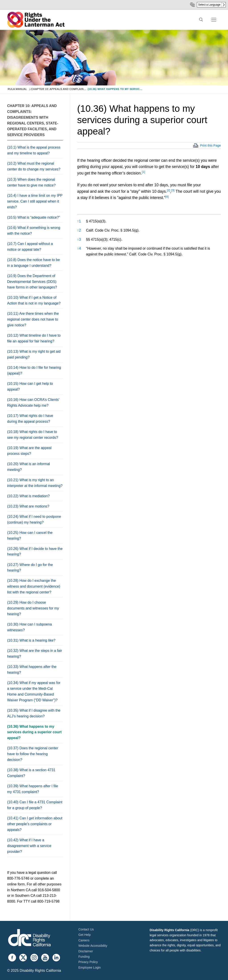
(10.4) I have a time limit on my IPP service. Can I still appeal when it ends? (35, 201)
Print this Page (210, 145)
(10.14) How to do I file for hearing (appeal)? (34, 370)
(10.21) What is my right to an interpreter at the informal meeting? (35, 483)
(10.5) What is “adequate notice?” (34, 217)
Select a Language (209, 5)
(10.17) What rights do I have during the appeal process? (30, 419)
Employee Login (90, 968)
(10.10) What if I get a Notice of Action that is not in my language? (34, 300)
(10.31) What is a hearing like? (31, 640)
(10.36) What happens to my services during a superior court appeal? (34, 732)
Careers (84, 940)
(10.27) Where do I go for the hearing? (30, 568)
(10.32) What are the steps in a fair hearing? (35, 654)
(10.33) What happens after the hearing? (32, 670)
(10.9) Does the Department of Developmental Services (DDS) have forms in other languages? (32, 282)
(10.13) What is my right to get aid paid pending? (34, 354)
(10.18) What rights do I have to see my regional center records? (33, 435)
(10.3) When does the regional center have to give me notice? (31, 182)
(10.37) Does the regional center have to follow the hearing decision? (33, 754)
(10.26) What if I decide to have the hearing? (35, 552)
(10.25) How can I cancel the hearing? (30, 536)
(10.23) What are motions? (28, 506)
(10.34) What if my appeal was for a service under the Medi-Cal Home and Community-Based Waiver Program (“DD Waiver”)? (34, 691)
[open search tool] (201, 20)
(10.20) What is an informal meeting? (28, 467)
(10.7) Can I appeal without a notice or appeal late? (30, 247)
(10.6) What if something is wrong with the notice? (34, 231)
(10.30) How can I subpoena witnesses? (30, 627)
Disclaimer (86, 951)
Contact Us (86, 929)
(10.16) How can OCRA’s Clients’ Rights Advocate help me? (33, 403)
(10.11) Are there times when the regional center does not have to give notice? (33, 319)
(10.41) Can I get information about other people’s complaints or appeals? (35, 824)
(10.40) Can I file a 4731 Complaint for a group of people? (35, 805)
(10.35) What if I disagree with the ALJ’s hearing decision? (34, 713)
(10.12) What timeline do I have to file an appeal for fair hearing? (34, 338)
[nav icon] (214, 20)
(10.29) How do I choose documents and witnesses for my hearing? (33, 608)
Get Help (84, 935)
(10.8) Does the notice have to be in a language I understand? (34, 263)
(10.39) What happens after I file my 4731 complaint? (33, 789)
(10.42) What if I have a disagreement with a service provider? (29, 846)
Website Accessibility (93, 946)
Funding (84, 957)
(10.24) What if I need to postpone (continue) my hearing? (34, 519)
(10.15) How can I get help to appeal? (30, 386)
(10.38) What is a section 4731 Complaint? (31, 773)
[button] (144, 173)
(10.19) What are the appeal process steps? (29, 451)
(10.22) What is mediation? (28, 496)
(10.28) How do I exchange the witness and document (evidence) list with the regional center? (34, 586)
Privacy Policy (88, 962)
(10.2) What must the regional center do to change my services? (34, 166)
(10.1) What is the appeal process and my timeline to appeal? (34, 150)
